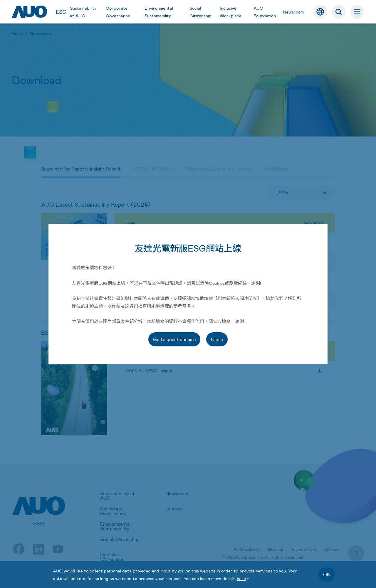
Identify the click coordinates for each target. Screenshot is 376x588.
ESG (61, 12)
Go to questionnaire (174, 339)
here (241, 578)
